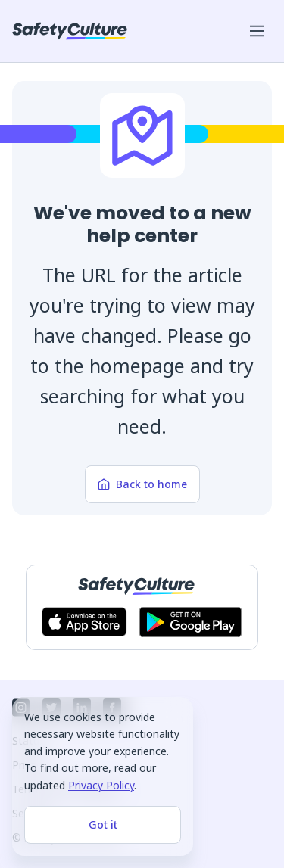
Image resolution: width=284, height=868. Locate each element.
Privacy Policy (101, 785)
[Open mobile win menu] (257, 31)
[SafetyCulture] (70, 31)
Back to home (142, 484)
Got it (103, 824)
